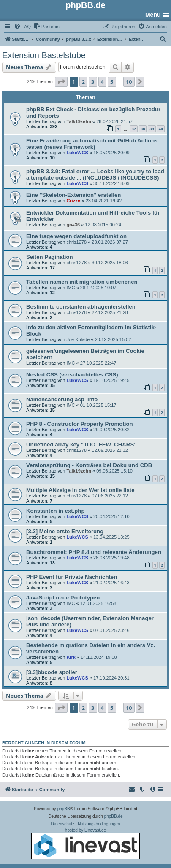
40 (161, 129)
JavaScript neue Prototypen (63, 598)
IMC (71, 288)
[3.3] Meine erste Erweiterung (65, 531)
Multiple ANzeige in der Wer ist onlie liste (80, 490)
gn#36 (73, 225)
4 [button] (102, 82)
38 (143, 129)
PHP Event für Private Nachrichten (72, 577)
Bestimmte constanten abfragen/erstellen (81, 307)
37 (134, 129)
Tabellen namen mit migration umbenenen (82, 282)
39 (152, 129)
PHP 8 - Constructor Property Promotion (80, 424)
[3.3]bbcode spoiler (52, 672)
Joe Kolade (78, 339)
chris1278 (76, 242)
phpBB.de (114, 816)
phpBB (64, 809)
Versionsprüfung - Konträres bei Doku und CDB (89, 465)
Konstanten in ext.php (55, 511)
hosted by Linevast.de (85, 844)
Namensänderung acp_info (62, 399)
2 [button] (83, 82)
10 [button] (129, 82)
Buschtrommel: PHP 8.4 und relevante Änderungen (94, 552)
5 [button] (112, 82)
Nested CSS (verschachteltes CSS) (72, 375)
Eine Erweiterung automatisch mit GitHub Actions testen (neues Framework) (92, 144)
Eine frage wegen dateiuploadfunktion (76, 236)
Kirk (71, 657)
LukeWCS (77, 153)
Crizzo (73, 201)
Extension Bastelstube (44, 55)
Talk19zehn (79, 121)
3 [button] (93, 82)
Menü (153, 15)
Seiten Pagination (50, 257)
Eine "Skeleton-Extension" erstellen (73, 195)
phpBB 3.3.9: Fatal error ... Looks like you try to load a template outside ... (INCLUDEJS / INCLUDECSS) (95, 175)
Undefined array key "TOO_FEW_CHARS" (81, 445)
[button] (61, 82)
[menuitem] (22, 27)
